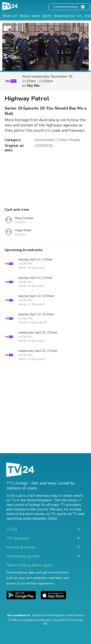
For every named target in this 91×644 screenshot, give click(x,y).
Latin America (75, 615)
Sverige (37, 615)
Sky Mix (33, 86)
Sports (47, 16)
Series (36, 16)
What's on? (10, 16)
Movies (24, 16)
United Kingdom (54, 615)
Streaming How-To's (68, 16)
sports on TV (67, 514)
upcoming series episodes (27, 518)
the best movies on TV (37, 514)
